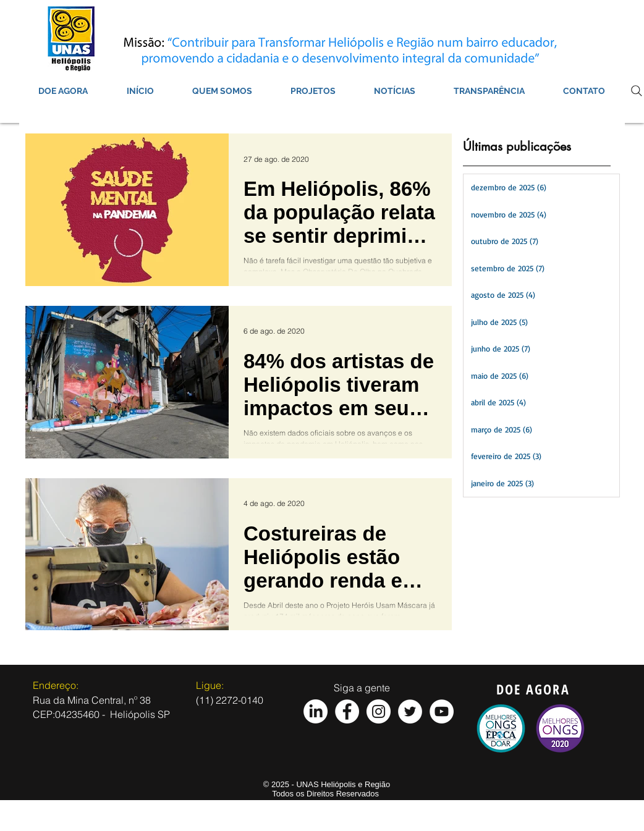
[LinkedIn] (316, 711)
